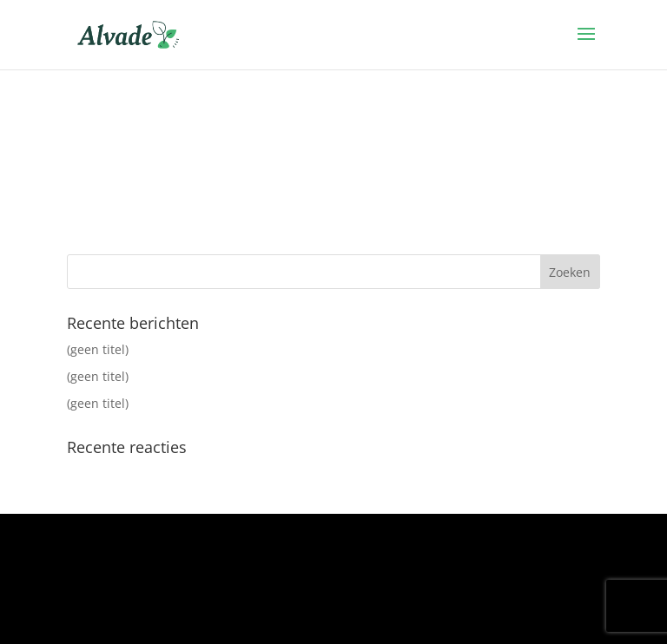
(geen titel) (98, 349)
